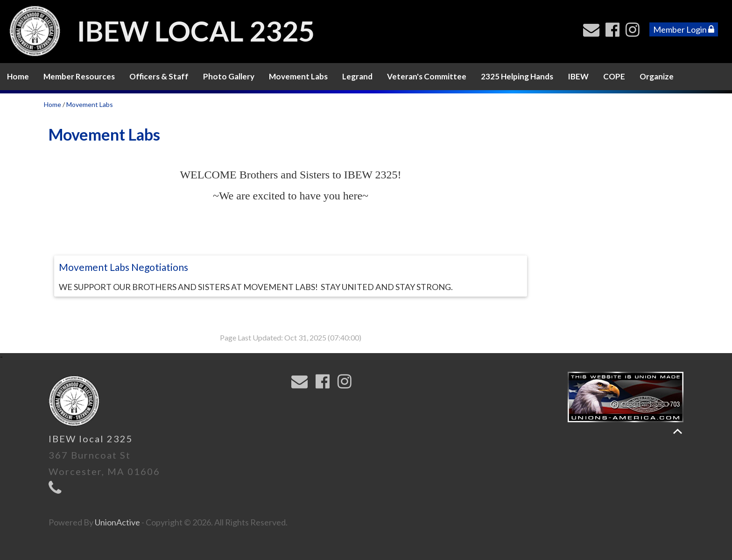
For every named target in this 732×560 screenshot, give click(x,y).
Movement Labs (298, 76)
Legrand (357, 76)
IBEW (578, 76)
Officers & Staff (159, 76)
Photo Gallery (229, 76)
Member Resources (79, 76)
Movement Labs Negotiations (123, 267)
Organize (657, 76)
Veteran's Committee (427, 76)
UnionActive (117, 522)
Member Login (684, 29)
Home (18, 76)
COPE (614, 76)
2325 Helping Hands (517, 76)
